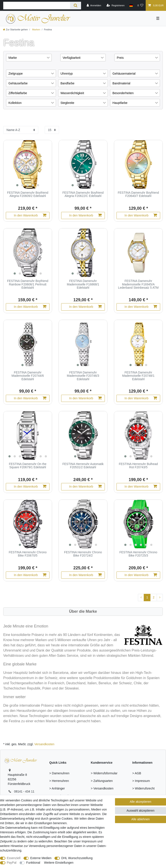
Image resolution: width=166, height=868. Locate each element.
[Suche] (76, 6)
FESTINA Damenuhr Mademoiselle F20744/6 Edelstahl (28, 376)
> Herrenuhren (59, 781)
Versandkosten (44, 744)
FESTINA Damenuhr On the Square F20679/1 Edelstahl (28, 466)
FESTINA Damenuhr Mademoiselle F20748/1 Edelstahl (138, 376)
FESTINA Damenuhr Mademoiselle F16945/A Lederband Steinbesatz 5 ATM (138, 284)
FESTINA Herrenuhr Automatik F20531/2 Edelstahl (83, 466)
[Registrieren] (116, 5)
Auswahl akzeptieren (140, 811)
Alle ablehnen (141, 819)
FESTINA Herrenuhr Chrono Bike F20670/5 (28, 554)
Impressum (89, 841)
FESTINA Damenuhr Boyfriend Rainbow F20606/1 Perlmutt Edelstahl (28, 284)
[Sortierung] (21, 130)
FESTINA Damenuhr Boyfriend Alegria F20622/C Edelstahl (83, 194)
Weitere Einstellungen (59, 863)
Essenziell (14, 858)
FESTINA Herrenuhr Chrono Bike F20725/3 (138, 554)
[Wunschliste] (140, 5)
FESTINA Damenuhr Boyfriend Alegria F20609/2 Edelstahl (28, 194)
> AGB (137, 773)
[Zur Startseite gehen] (15, 29)
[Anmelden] (94, 5)
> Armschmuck (59, 796)
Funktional (33, 863)
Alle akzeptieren (140, 802)
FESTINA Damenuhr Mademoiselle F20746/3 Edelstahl (83, 376)
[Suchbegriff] (37, 6)
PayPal (12, 863)
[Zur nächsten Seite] (160, 598)
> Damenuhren (59, 773)
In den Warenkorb (30, 215)
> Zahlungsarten (102, 781)
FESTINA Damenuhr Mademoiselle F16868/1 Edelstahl (83, 284)
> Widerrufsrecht (143, 788)
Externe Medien (41, 858)
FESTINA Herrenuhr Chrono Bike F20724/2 (83, 554)
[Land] (131, 5)
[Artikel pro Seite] (52, 130)
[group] (28, 164)
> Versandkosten (102, 788)
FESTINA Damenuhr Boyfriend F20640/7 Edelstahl (138, 194)
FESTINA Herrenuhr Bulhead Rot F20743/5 (138, 466)
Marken (36, 29)
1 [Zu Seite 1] (147, 597)
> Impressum (141, 781)
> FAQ (95, 796)
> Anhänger (57, 788)
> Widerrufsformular (104, 773)
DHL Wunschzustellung (77, 858)
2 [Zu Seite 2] (154, 597)
